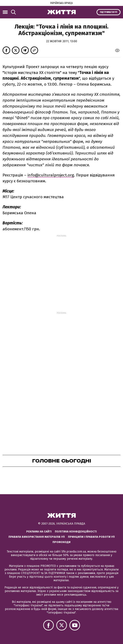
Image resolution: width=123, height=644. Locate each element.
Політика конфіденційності (76, 531)
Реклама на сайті (39, 531)
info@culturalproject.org (51, 175)
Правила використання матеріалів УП (37, 537)
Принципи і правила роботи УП (91, 537)
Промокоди (61, 542)
